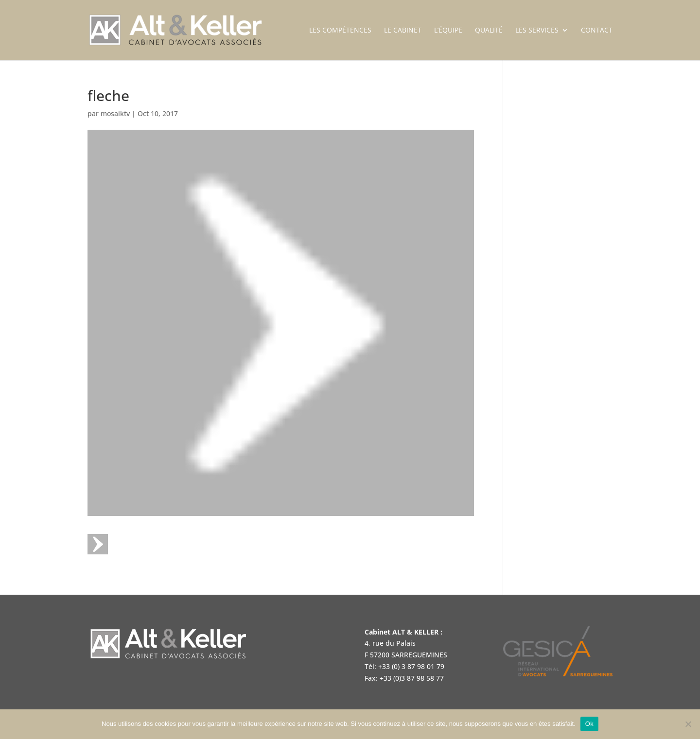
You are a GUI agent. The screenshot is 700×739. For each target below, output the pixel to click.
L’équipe (448, 31)
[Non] (688, 724)
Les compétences (340, 31)
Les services (537, 31)
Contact (597, 31)
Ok (589, 724)
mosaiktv (115, 113)
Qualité (489, 31)
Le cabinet (403, 31)
